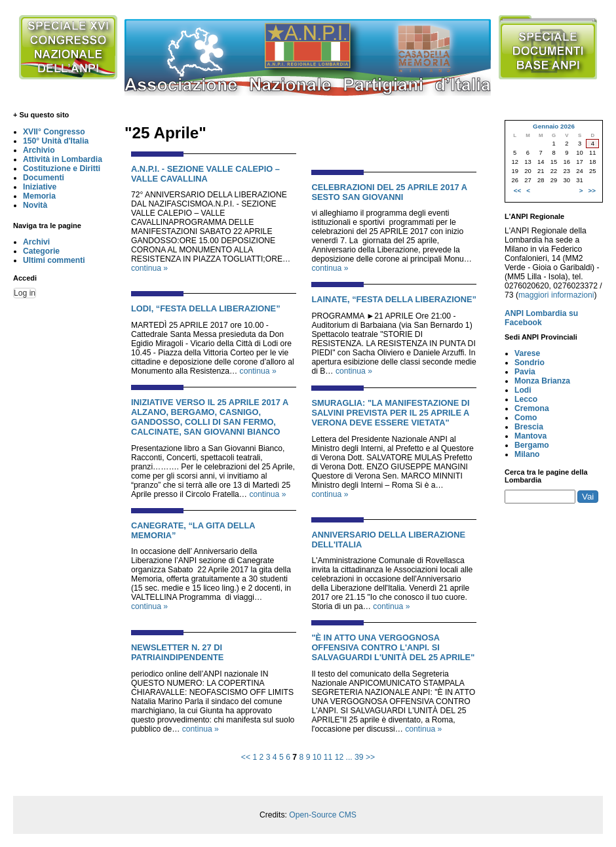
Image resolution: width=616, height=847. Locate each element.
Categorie (41, 251)
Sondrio (529, 363)
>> (370, 757)
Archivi (36, 242)
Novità (35, 205)
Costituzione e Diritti (62, 168)
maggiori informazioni (556, 295)
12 (339, 757)
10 (317, 757)
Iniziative (40, 187)
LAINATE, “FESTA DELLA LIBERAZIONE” (394, 299)
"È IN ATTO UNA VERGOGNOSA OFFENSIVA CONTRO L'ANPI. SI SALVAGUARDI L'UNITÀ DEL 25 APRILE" (393, 647)
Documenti (44, 178)
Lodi (523, 390)
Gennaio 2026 (554, 126)
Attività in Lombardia (63, 159)
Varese (527, 353)
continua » (149, 268)
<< (246, 757)
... (349, 757)
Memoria (39, 196)
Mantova (530, 436)
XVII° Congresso (54, 132)
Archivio (39, 150)
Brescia (529, 427)
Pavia (525, 372)
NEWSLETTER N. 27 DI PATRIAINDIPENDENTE (177, 652)
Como (526, 418)
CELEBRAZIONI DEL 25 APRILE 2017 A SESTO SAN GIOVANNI (389, 192)
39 (359, 757)
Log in (25, 293)
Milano (527, 454)
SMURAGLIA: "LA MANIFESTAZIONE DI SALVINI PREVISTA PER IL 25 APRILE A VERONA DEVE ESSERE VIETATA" (390, 413)
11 (328, 757)
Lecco (526, 399)
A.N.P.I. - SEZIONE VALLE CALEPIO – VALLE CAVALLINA (205, 174)
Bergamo (532, 445)
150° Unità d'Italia (56, 141)
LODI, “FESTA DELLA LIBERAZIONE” (206, 308)
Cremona (532, 408)
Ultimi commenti (54, 260)
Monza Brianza (542, 381)
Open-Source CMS (323, 815)
